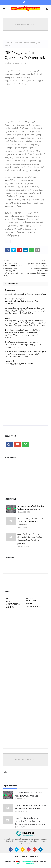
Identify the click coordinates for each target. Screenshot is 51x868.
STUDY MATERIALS (13, 604)
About (24, 857)
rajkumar (10, 63)
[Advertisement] (25, 102)
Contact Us (34, 857)
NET (12, 43)
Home (7, 43)
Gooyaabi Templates (26, 864)
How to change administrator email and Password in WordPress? (31, 522)
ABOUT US (10, 607)
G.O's (8, 601)
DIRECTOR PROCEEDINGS (32, 599)
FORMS (29, 603)
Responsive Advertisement (26, 24)
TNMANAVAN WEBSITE (35, 606)
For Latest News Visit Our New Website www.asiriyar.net (31, 508)
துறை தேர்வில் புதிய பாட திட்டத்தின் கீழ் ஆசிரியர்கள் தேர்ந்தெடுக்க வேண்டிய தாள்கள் (30, 539)
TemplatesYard (27, 862)
